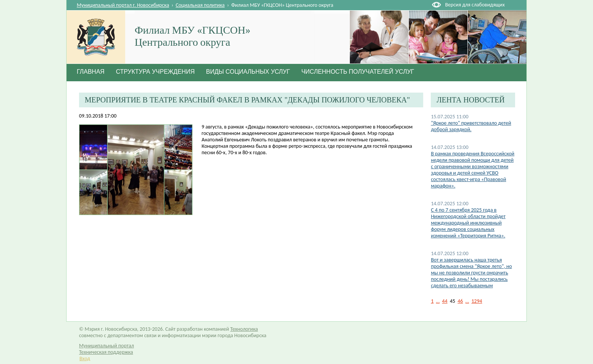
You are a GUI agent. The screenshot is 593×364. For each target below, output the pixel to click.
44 (445, 301)
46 (460, 301)
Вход (85, 359)
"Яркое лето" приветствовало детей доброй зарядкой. (471, 126)
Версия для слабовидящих (475, 5)
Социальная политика (200, 5)
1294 (477, 301)
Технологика (244, 329)
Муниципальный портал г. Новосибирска (123, 5)
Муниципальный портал (106, 346)
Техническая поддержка (106, 352)
